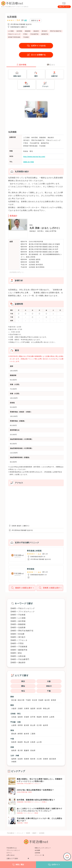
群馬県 (54, 700)
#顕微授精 (20, 802)
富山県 (33, 725)
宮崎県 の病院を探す (49, 588)
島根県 (20, 742)
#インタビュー (36, 783)
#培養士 (44, 802)
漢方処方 (45, 31)
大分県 (39, 759)
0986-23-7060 (29, 162)
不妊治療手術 (34, 34)
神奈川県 (21, 700)
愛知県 (14, 734)
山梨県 (14, 725)
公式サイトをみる (36, 46)
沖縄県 (14, 762)
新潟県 (27, 725)
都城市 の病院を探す (21, 588)
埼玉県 (35, 700)
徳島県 (14, 750)
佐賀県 (20, 759)
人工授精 (11, 31)
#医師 (30, 792)
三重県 (33, 734)
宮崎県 (45, 759)
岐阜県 (27, 734)
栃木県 (47, 700)
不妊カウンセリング (14, 34)
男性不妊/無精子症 (56, 31)
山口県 (39, 742)
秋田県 (45, 717)
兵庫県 (27, 709)
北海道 (14, 717)
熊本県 (33, 759)
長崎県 (27, 759)
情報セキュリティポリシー (43, 848)
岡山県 (27, 742)
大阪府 (14, 709)
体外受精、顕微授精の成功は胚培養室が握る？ (36, 800)
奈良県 (39, 709)
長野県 (20, 725)
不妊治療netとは (12, 848)
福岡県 (14, 759)
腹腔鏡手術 (45, 34)
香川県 (20, 750)
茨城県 (41, 700)
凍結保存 (36, 31)
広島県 (33, 742)
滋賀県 (33, 709)
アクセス (45, 84)
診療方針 (55, 74)
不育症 (25, 34)
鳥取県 (14, 742)
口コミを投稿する (36, 55)
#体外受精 (20, 783)
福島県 (20, 717)
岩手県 (33, 717)
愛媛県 (27, 750)
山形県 (52, 717)
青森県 (39, 717)
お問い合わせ (11, 855)
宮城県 (27, 717)
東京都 (14, 700)
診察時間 (27, 84)
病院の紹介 (17, 74)
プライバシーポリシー (13, 850)
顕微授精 (28, 31)
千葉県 (28, 700)
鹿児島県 (53, 759)
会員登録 (37, 853)
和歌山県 (46, 709)
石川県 (39, 725)
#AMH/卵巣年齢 (22, 792)
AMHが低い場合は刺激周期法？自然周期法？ (35, 790)
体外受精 (19, 31)
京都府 (20, 709)
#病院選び (20, 813)
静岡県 (20, 734)
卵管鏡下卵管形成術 (14, 37)
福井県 (45, 725)
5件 (26, 20)
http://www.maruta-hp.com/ (34, 157)
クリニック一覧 (39, 855)
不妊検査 (26, 37)
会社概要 (37, 850)
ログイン (9, 853)
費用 (36, 74)
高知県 (33, 750)
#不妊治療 (27, 783)
